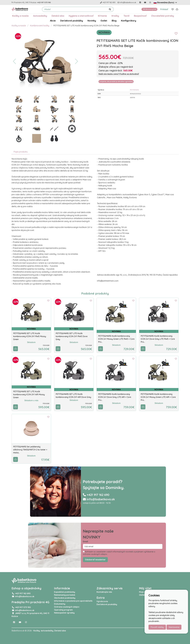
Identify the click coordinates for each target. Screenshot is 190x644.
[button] (14, 61)
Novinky (92, 21)
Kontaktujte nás (104, 592)
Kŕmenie (102, 16)
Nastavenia (174, 627)
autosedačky (47, 631)
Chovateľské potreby (162, 16)
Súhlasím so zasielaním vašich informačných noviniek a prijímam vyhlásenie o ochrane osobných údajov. (119, 553)
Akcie (53, 21)
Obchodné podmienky (65, 598)
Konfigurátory (129, 21)
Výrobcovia (102, 601)
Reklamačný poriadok (65, 595)
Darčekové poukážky (72, 21)
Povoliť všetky (157, 627)
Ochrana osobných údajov (67, 607)
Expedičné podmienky (65, 592)
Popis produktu (21, 152)
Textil (126, 16)
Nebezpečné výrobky (64, 613)
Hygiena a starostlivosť (81, 16)
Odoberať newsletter (95, 560)
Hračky (115, 16)
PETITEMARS (134, 90)
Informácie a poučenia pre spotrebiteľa (73, 601)
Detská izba (58, 16)
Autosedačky (40, 16)
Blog (114, 21)
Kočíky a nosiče (20, 16)
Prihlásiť (164, 9)
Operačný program (63, 610)
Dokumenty (60, 604)
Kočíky (37, 631)
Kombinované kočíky (40, 26)
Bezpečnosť (140, 16)
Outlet (104, 21)
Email (85, 541)
